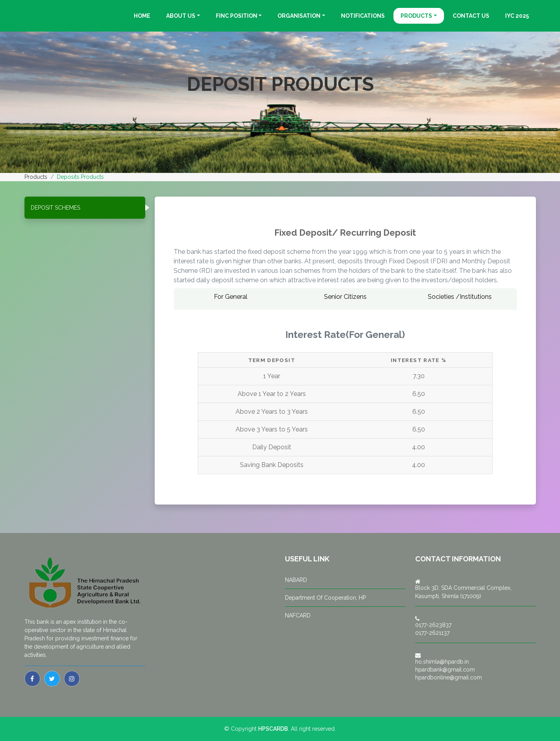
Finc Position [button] (237, 16)
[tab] (85, 208)
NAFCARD (298, 615)
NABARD (296, 580)
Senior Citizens (345, 297)
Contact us (471, 16)
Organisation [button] (299, 16)
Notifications (363, 16)
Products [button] (416, 16)
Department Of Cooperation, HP (325, 598)
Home (142, 16)
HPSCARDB (273, 729)
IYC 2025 (517, 16)
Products (36, 177)
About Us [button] (181, 16)
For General (231, 297)
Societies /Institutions (460, 297)
